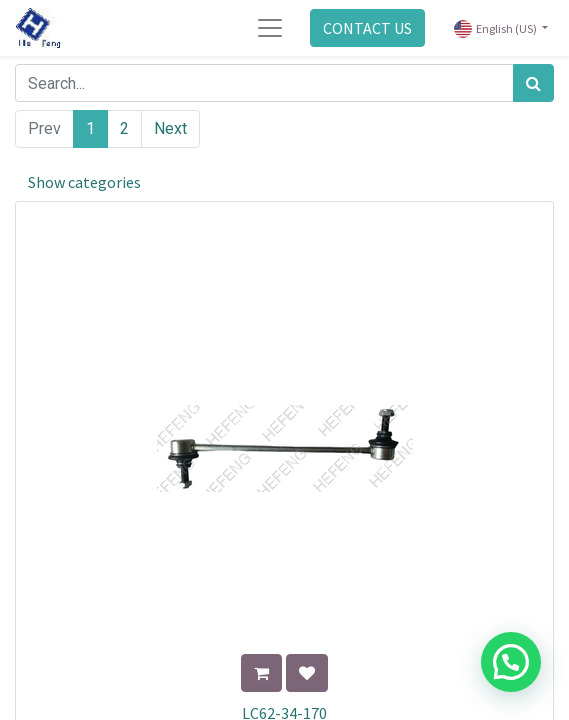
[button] (261, 673)
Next (170, 128)
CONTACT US (367, 28)
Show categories (84, 182)
